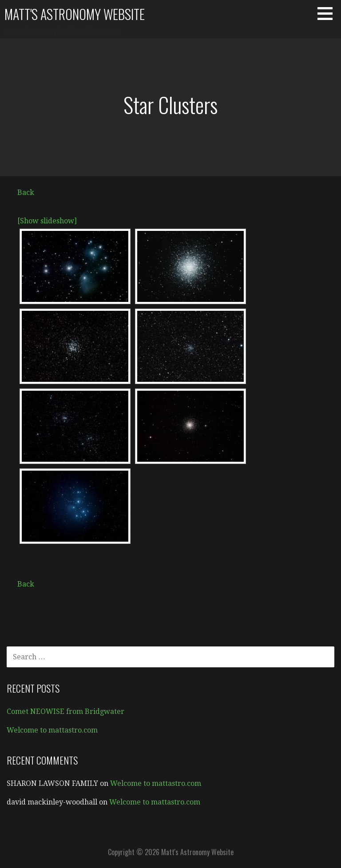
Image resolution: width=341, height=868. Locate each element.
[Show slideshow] (47, 221)
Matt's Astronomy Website (75, 14)
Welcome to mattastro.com (52, 730)
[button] (328, 13)
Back (26, 192)
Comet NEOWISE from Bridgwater (65, 711)
